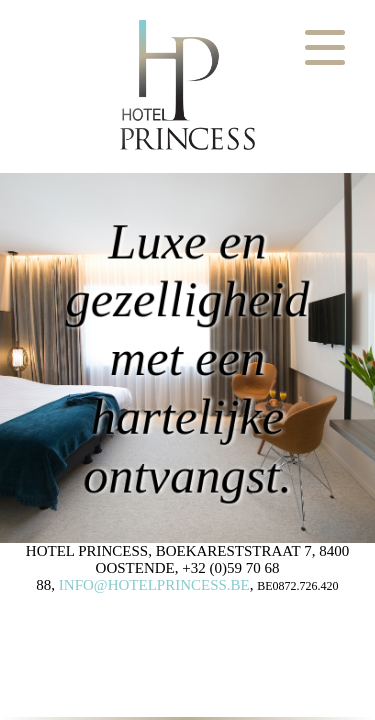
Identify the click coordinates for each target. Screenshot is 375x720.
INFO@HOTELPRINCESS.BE (154, 585)
